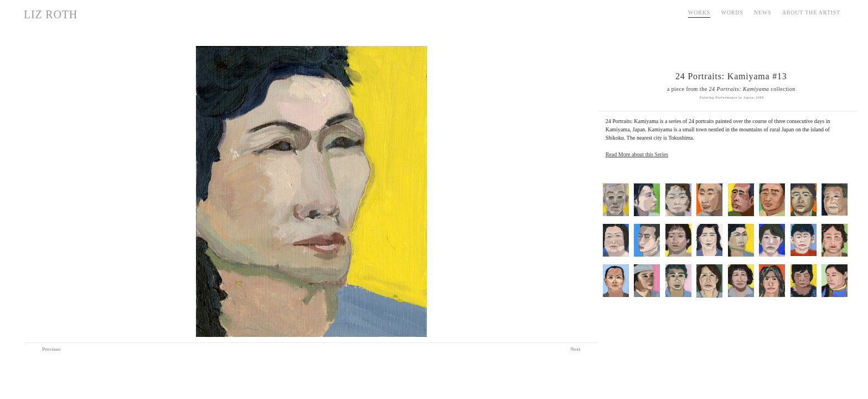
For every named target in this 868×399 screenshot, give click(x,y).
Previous (51, 349)
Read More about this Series (637, 154)
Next (576, 349)
